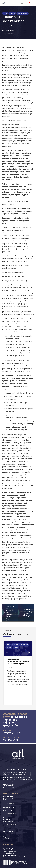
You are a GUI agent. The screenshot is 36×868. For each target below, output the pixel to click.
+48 (11, 803)
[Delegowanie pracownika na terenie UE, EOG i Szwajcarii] (18, 643)
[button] (31, 3)
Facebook (6, 839)
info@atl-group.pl (8, 833)
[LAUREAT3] (15, 862)
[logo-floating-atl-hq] (4, 3)
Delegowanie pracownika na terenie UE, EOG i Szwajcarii (18, 662)
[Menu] (22, 3)
